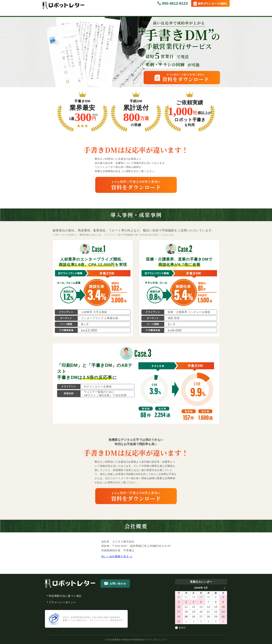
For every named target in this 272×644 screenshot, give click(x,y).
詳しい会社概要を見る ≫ (117, 556)
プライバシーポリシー (62, 602)
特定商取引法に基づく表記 (65, 596)
